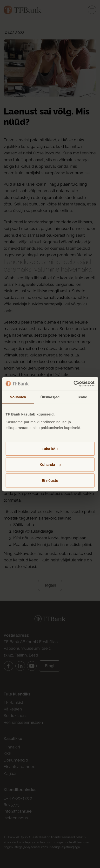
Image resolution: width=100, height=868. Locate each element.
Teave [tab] (82, 397)
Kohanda (50, 464)
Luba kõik (50, 449)
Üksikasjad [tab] (50, 397)
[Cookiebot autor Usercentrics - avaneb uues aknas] (73, 384)
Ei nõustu (50, 480)
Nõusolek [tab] (18, 397)
